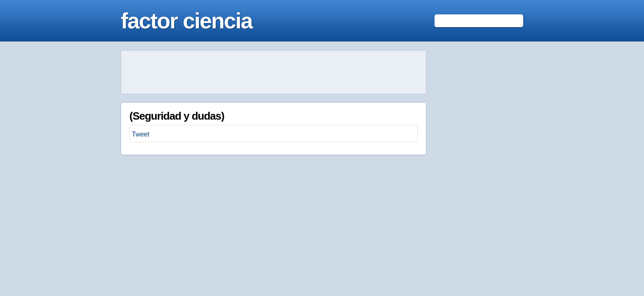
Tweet (141, 134)
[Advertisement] (274, 72)
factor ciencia (186, 21)
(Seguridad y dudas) (177, 116)
